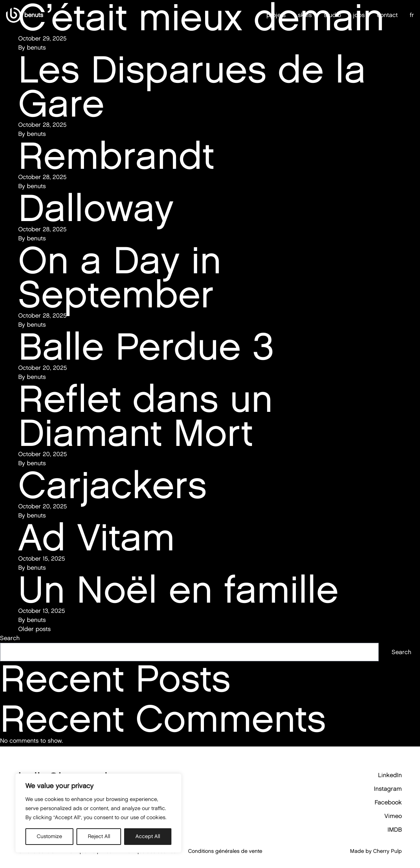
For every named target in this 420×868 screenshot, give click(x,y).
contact (387, 15)
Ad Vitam (96, 537)
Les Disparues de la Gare (192, 86)
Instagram (388, 789)
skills (305, 15)
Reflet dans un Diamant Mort (145, 415)
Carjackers (112, 485)
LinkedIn (390, 775)
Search (10, 638)
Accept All (148, 836)
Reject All (99, 836)
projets (276, 15)
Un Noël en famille (178, 589)
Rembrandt (116, 155)
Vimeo (393, 816)
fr (412, 15)
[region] (98, 813)
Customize (49, 836)
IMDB (395, 830)
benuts (36, 620)
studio (332, 15)
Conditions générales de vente (225, 851)
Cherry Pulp (387, 851)
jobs (359, 15)
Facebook (388, 802)
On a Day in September (120, 277)
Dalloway (96, 208)
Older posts (34, 629)
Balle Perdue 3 (146, 346)
